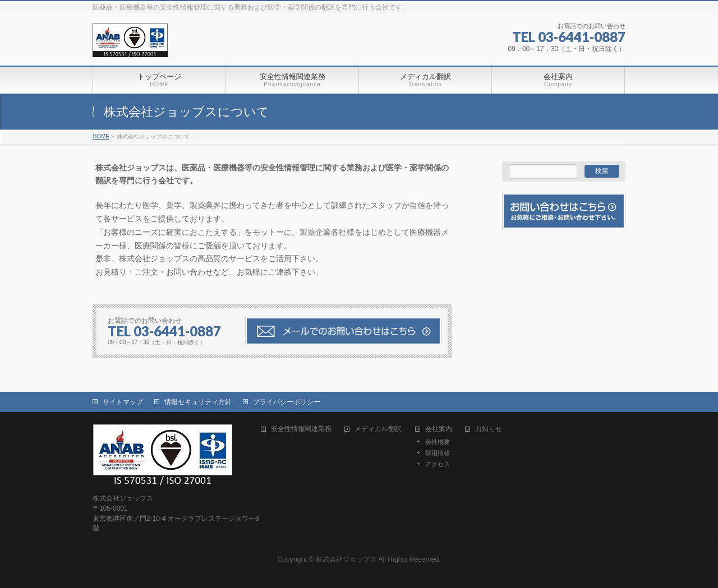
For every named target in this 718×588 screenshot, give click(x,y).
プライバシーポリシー (287, 402)
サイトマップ (123, 402)
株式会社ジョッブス (346, 559)
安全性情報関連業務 (301, 429)
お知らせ (489, 429)
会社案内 (439, 429)
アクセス (438, 464)
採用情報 (438, 453)
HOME (101, 136)
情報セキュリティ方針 (198, 402)
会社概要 (438, 442)
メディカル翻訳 (378, 429)
